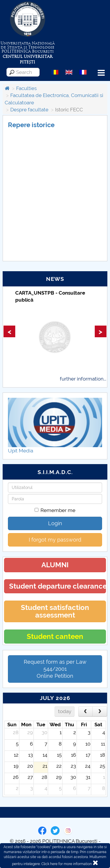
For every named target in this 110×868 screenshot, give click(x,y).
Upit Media (21, 451)
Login (55, 523)
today (65, 711)
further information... (83, 379)
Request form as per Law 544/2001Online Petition (55, 669)
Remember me (55, 510)
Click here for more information (67, 864)
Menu (101, 73)
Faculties (26, 88)
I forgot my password (55, 540)
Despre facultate (29, 110)
